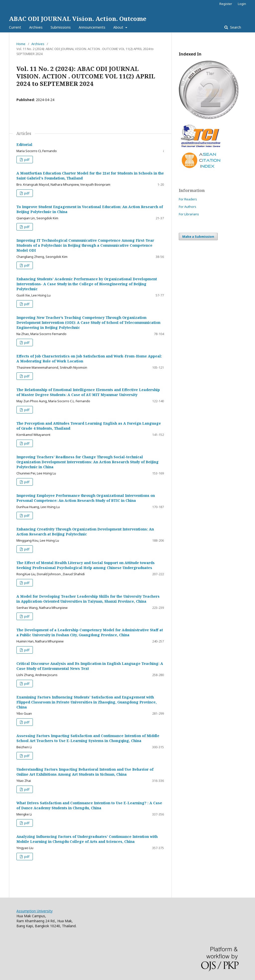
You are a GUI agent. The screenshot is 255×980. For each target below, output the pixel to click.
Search (235, 27)
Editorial (24, 144)
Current (15, 27)
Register (226, 4)
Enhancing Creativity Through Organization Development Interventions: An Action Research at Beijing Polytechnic (85, 532)
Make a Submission (198, 236)
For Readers (188, 199)
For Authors (188, 207)
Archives (36, 27)
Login (242, 4)
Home (21, 44)
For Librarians (189, 214)
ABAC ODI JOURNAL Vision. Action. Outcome (78, 19)
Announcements (92, 27)
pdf (26, 160)
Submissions (61, 27)
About (119, 27)
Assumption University (34, 911)
